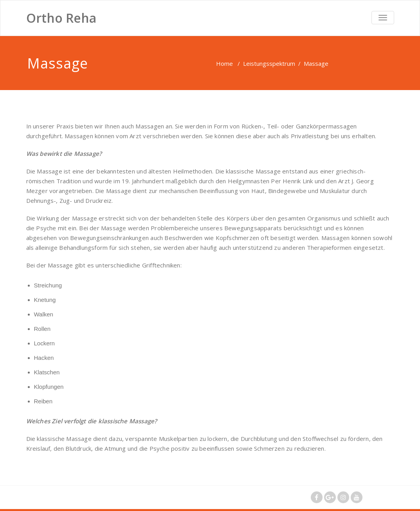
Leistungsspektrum (269, 63)
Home (224, 63)
